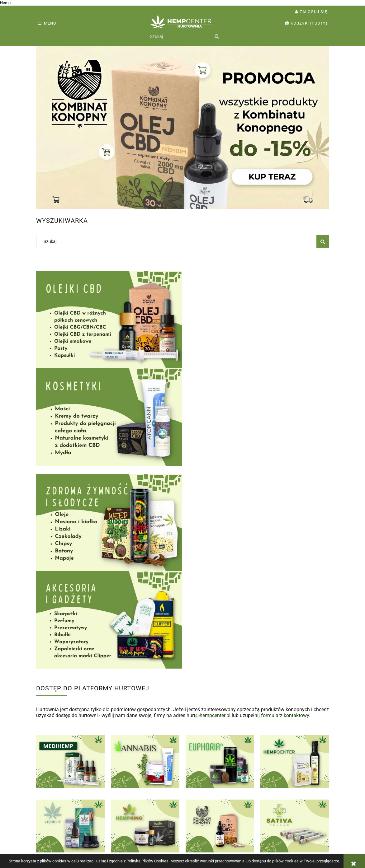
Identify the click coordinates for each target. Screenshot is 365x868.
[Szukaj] (217, 36)
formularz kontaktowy (285, 517)
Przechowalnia (110, 844)
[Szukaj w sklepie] (179, 36)
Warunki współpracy (57, 838)
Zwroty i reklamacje (56, 832)
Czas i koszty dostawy (176, 838)
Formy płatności (170, 832)
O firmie (279, 844)
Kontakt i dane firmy (291, 832)
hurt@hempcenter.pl (209, 517)
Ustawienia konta (112, 838)
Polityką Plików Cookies (147, 861)
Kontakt (278, 838)
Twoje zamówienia (114, 832)
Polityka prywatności (233, 832)
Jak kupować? (226, 838)
